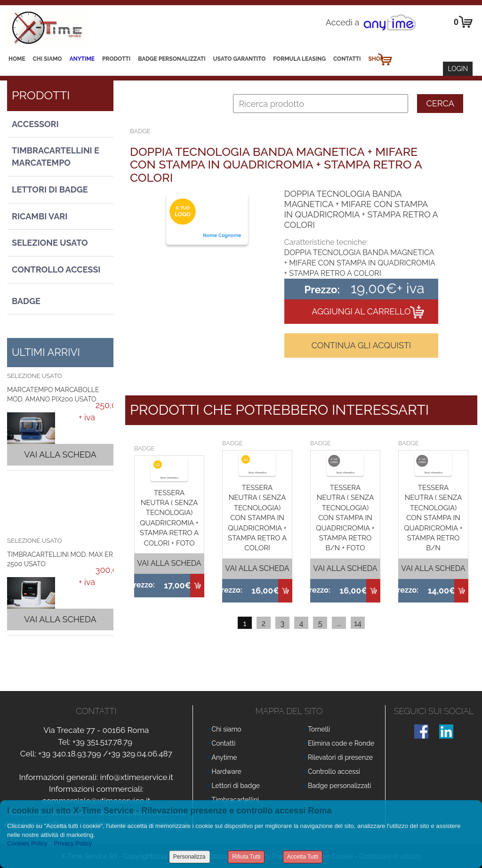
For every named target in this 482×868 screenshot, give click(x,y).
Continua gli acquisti (361, 345)
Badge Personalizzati (172, 59)
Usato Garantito (240, 59)
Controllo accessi (334, 772)
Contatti (347, 59)
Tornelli (319, 729)
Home (17, 59)
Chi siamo (48, 59)
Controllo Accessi (56, 269)
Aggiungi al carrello (361, 311)
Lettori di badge (236, 786)
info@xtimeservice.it (137, 777)
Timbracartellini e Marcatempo (56, 157)
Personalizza (189, 857)
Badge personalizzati (340, 786)
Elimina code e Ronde (341, 743)
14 (358, 623)
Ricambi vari (40, 216)
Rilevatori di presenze (340, 757)
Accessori (35, 124)
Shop (376, 59)
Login (458, 69)
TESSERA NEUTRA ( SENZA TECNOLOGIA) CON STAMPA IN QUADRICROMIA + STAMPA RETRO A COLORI (257, 518)
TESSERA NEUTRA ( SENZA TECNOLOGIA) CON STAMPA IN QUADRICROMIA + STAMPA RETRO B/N (433, 518)
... (339, 623)
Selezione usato (50, 243)
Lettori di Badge (50, 189)
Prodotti (116, 59)
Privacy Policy (73, 843)
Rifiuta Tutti (246, 857)
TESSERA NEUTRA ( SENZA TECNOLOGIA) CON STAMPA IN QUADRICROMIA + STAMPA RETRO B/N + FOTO (345, 518)
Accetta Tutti (303, 857)
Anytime (82, 59)
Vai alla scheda (60, 454)
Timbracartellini (236, 800)
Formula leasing (299, 59)
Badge (26, 301)
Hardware (227, 772)
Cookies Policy (27, 843)
